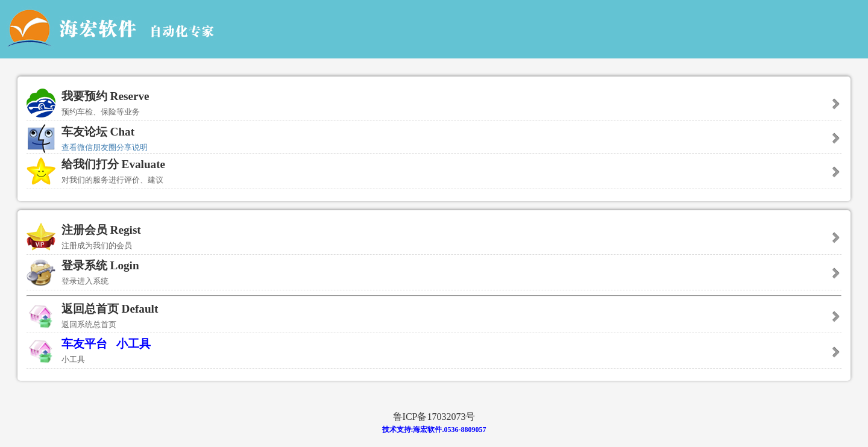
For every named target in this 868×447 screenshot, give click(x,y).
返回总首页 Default (434, 318)
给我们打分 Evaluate (434, 173)
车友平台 (86, 344)
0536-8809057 (465, 430)
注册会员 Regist (434, 239)
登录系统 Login (434, 274)
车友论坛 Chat (98, 132)
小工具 (134, 344)
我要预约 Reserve (434, 105)
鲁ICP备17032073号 (434, 417)
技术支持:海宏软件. (413, 430)
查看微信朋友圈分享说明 (105, 147)
